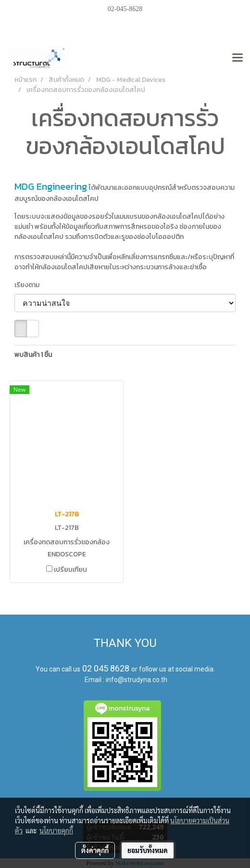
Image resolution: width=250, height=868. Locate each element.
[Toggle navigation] (237, 58)
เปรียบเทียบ (70, 570)
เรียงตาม (29, 285)
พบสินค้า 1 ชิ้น (33, 355)
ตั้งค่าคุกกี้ (95, 850)
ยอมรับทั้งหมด (148, 850)
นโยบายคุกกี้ (56, 830)
